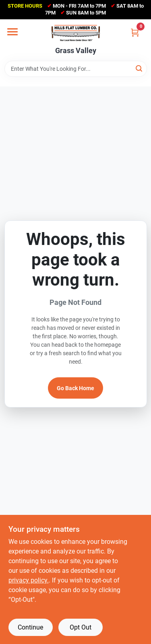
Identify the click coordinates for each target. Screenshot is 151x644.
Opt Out (81, 627)
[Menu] (12, 32)
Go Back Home (75, 388)
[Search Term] (76, 69)
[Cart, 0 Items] (135, 32)
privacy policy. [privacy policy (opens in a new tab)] (29, 580)
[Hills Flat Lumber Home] (76, 33)
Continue (30, 627)
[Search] (140, 68)
